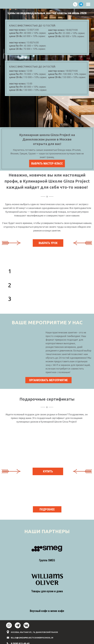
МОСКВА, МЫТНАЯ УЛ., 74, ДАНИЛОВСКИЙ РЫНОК (34, 632)
